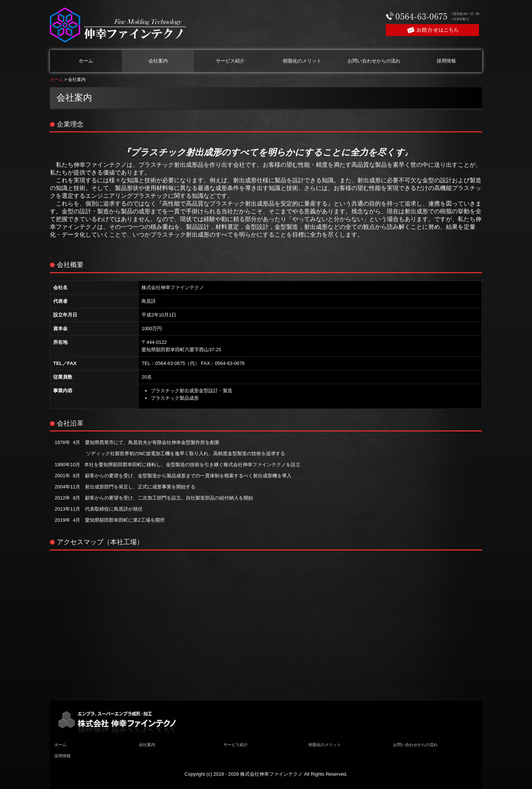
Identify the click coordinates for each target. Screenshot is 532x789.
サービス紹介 (230, 61)
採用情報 (446, 61)
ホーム (86, 61)
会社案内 (158, 61)
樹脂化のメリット (302, 61)
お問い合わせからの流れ (374, 61)
